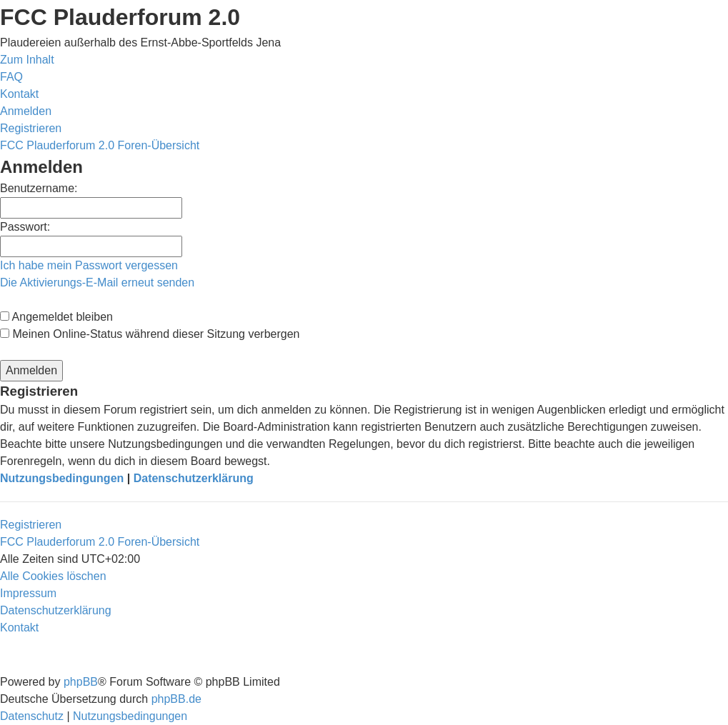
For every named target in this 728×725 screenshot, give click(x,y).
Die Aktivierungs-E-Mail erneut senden (97, 282)
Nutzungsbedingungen (62, 478)
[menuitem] (11, 77)
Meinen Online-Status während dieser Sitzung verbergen (150, 334)
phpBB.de (176, 699)
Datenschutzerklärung (194, 478)
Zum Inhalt (27, 60)
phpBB (81, 682)
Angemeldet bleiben (56, 317)
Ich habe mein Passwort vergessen (89, 265)
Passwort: (25, 227)
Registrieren (31, 525)
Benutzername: (39, 188)
